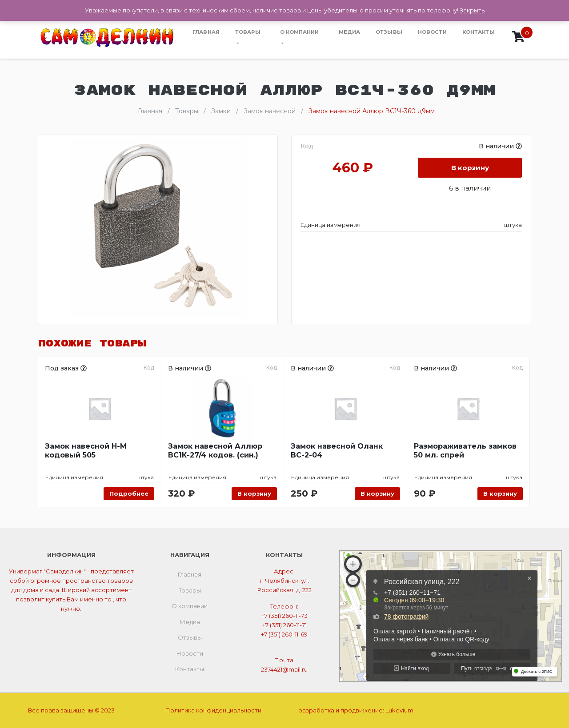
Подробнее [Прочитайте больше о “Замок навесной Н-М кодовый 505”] (129, 493)
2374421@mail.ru (284, 669)
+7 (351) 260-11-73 (284, 616)
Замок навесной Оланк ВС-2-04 (337, 451)
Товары (248, 32)
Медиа (350, 32)
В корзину (470, 168)
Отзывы (389, 32)
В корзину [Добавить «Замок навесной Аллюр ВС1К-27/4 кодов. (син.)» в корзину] (254, 493)
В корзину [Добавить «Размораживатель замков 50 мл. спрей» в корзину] (500, 493)
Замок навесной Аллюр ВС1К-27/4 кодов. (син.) (215, 451)
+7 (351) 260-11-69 (284, 634)
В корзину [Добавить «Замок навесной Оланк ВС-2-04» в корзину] (377, 493)
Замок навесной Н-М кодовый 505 (86, 451)
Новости (432, 32)
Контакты (479, 32)
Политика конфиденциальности (213, 710)
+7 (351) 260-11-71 (284, 625)
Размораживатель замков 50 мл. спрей (465, 451)
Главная (206, 32)
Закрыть (472, 10)
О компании (300, 32)
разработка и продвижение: (356, 710)
